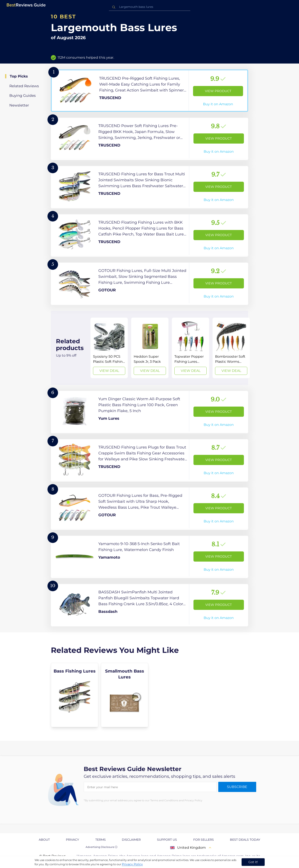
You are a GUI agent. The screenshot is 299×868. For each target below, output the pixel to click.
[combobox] (150, 7)
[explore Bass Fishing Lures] (75, 695)
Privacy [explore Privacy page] (72, 840)
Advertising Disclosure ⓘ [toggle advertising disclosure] (102, 847)
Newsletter (19, 105)
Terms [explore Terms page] (101, 840)
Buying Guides (22, 96)
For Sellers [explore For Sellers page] (204, 840)
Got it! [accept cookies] (253, 862)
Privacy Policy (132, 864)
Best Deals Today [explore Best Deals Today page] (245, 840)
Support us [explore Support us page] (167, 840)
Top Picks (19, 76)
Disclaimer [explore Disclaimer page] (131, 840)
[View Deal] (109, 348)
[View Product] (149, 91)
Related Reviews (24, 86)
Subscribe (237, 787)
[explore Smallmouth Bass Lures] (125, 695)
